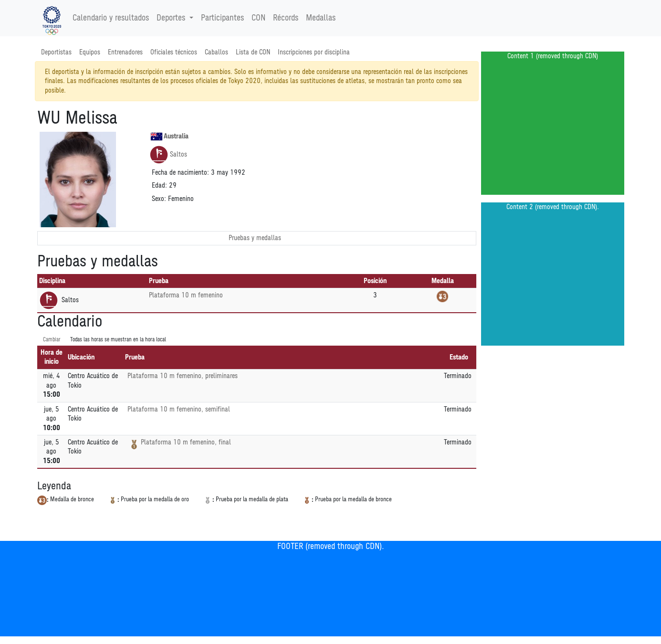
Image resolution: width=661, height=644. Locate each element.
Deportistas (56, 52)
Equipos (90, 52)
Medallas (321, 18)
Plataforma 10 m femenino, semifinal (179, 409)
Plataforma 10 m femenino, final (186, 442)
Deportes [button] (172, 18)
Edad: (159, 185)
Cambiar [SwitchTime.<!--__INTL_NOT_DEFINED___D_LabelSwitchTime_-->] (52, 340)
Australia (169, 137)
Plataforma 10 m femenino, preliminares (183, 376)
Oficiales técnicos (174, 52)
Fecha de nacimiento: (180, 173)
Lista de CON (253, 52)
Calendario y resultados (111, 18)
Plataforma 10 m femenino (186, 295)
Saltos (168, 155)
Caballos (216, 52)
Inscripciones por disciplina (314, 52)
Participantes (222, 18)
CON (258, 18)
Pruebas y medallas (255, 238)
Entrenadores (125, 52)
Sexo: (159, 199)
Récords (286, 18)
